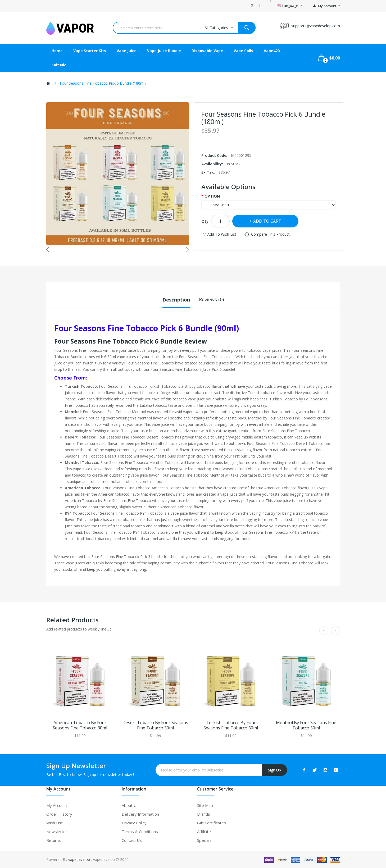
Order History (59, 814)
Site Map (205, 805)
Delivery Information (140, 814)
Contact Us (132, 840)
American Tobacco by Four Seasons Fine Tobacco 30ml (80, 725)
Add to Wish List (222, 234)
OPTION (212, 196)
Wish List (55, 823)
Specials (204, 840)
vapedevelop (79, 859)
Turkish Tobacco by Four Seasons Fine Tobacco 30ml (231, 725)
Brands (204, 814)
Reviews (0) (211, 299)
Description (176, 299)
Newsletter (57, 832)
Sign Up (274, 770)
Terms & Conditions (140, 832)
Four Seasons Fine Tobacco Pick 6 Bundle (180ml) (103, 83)
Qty (205, 221)
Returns (54, 840)
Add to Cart (267, 221)
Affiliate (204, 832)
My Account (57, 805)
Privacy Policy (134, 823)
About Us (130, 805)
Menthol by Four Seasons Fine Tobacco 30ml (306, 725)
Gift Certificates (212, 823)
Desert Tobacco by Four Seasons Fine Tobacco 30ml (155, 725)
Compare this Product (270, 234)
